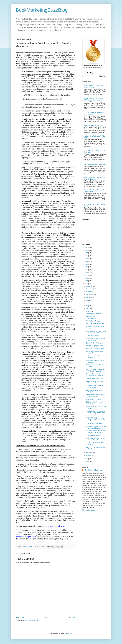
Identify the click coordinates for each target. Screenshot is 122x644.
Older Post (71, 617)
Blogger (70, 633)
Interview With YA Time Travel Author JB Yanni (94, 87)
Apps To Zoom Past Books (94, 424)
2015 (86, 278)
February (89, 452)
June (88, 303)
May (88, 306)
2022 (86, 259)
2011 (86, 462)
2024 (86, 253)
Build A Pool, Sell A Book (94, 343)
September (90, 295)
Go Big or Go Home (92, 336)
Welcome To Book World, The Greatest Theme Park (95, 432)
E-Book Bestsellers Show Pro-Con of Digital (96, 339)
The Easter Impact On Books (95, 324)
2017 (86, 273)
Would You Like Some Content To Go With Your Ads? (96, 370)
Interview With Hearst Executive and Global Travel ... (96, 427)
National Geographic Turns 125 (96, 346)
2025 (86, 250)
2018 (86, 270)
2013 (86, 284)
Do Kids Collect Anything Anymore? (94, 403)
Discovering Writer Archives (93, 125)
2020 (86, 264)
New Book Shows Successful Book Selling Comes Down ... (95, 413)
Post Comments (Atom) (32, 621)
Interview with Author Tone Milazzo (95, 165)
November (90, 289)
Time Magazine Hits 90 (93, 399)
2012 (86, 459)
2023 (86, 256)
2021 (86, 261)
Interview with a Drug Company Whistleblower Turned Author (94, 99)
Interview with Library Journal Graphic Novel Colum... (95, 439)
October (89, 292)
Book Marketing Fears (93, 435)
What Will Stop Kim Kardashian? (92, 317)
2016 (86, 275)
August (89, 297)
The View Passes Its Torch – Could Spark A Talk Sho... (95, 375)
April (88, 308)
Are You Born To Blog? (93, 321)
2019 (86, 267)
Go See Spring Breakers (94, 314)
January (89, 455)
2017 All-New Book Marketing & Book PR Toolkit (94, 113)
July (88, 300)
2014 (86, 281)
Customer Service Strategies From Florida (95, 387)
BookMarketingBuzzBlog (42, 10)
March (89, 311)
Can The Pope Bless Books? (95, 378)
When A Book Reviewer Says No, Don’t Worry (95, 396)
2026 (86, 247)
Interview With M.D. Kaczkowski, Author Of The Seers (95, 419)
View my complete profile (90, 510)
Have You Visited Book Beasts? (96, 349)
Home (46, 617)
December (90, 286)
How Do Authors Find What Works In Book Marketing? (95, 178)
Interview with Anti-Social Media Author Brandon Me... (96, 332)
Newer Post (20, 617)
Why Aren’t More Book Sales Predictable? (95, 382)
